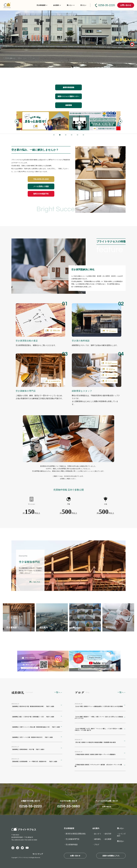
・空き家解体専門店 (72, 839)
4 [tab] (72, 135)
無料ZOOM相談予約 (41, 194)
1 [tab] (54, 135)
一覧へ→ (58, 692)
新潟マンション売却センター (68, 96)
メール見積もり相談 (41, 186)
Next (120, 121)
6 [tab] (84, 135)
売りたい (83, 5)
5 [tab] (78, 135)
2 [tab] (60, 135)
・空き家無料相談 (71, 845)
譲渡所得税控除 (69, 87)
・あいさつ (97, 834)
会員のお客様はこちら (111, 856)
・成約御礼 (97, 839)
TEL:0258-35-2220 (41, 179)
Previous (17, 121)
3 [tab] (66, 135)
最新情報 (68, 105)
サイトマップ (38, 854)
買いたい (70, 5)
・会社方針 (107, 834)
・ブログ (96, 845)
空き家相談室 (41, 5)
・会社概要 (107, 839)
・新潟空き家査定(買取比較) (75, 834)
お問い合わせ (126, 5)
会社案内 (56, 5)
